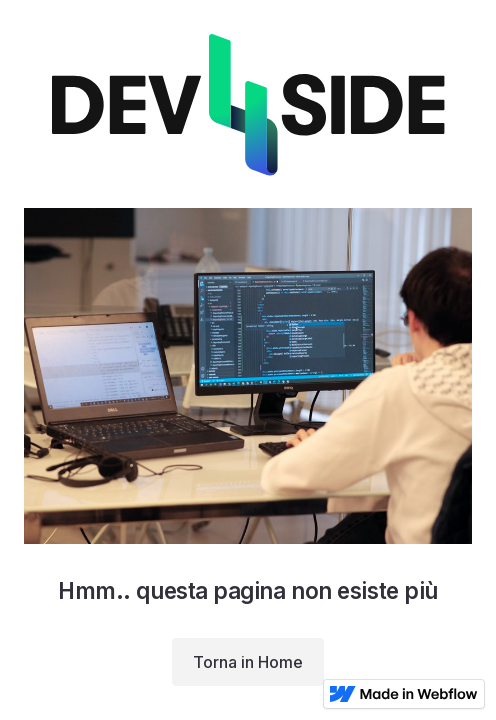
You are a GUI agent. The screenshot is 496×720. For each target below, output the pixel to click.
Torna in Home (248, 662)
